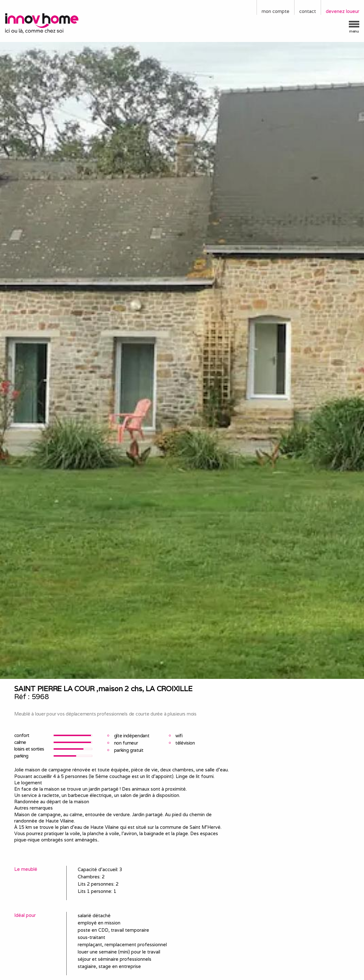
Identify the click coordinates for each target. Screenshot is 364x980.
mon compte (276, 11)
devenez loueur (343, 11)
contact (308, 11)
